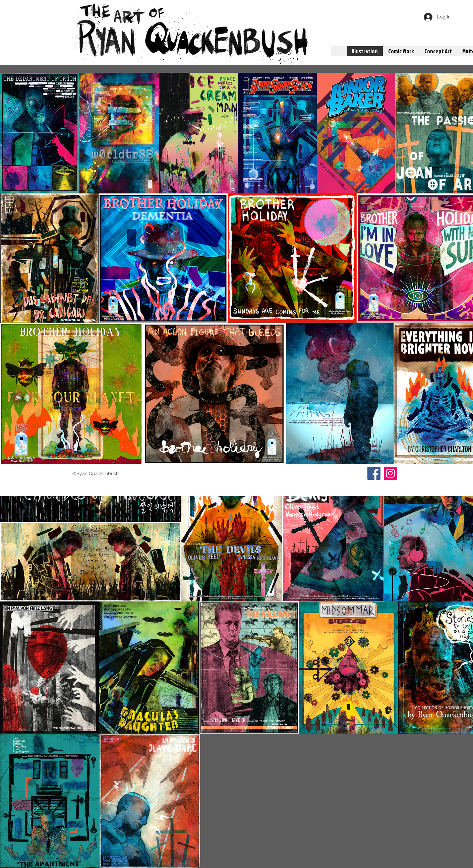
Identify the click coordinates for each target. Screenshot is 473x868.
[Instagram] (390, 473)
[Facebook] (374, 473)
